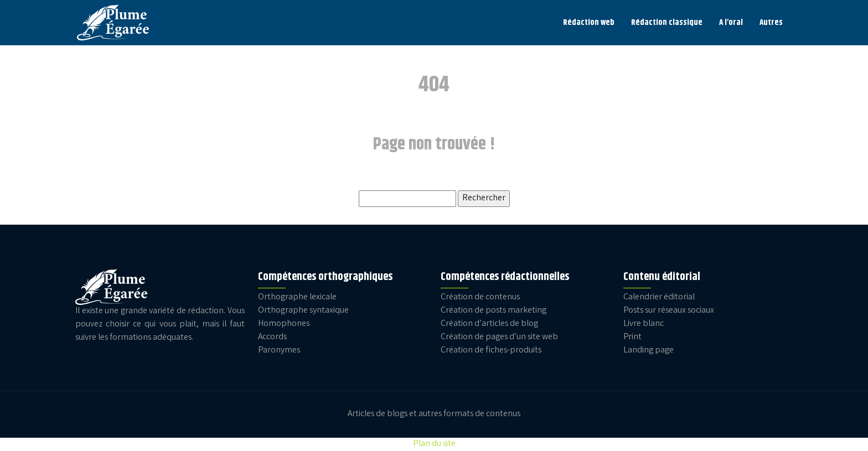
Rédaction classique (667, 22)
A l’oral (731, 22)
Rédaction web (589, 22)
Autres (771, 22)
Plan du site (434, 444)
